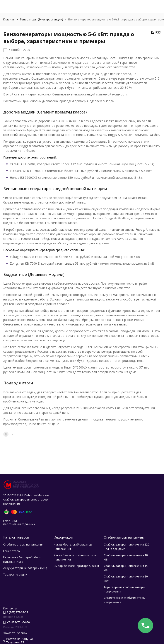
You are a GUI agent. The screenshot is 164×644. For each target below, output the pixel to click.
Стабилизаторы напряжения (23, 544)
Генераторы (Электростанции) (41, 19)
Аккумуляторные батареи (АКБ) (25, 568)
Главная (9, 19)
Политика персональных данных (19, 522)
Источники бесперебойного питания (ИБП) (23, 559)
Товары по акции (15, 574)
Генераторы (12, 551)
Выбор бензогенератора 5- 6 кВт (76, 566)
